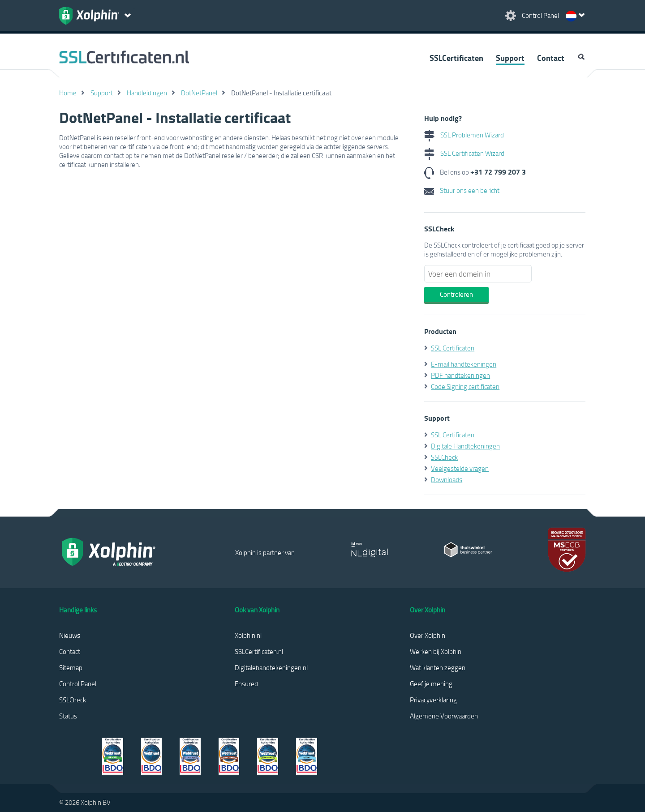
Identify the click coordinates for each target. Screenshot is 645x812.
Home (68, 93)
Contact (551, 58)
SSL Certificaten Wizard (464, 153)
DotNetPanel (199, 93)
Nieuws (70, 635)
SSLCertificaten (456, 58)
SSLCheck (444, 457)
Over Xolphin (428, 635)
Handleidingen (147, 93)
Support (510, 58)
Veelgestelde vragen (460, 468)
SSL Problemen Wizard (464, 135)
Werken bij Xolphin (436, 651)
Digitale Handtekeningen (465, 446)
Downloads (447, 479)
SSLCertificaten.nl (259, 651)
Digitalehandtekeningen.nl (271, 667)
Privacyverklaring (433, 700)
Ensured (246, 684)
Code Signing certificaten (465, 386)
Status (68, 716)
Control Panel (78, 684)
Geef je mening (431, 684)
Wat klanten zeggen (438, 667)
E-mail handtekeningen (464, 364)
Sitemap (71, 667)
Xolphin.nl (248, 635)
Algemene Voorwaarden (444, 716)
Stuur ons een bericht (462, 190)
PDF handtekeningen (460, 375)
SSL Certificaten (453, 348)
